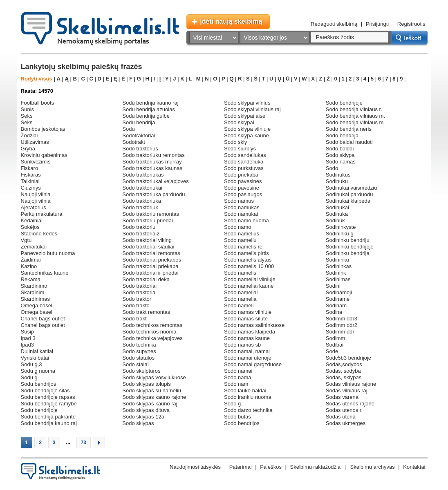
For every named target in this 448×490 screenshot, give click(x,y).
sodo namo (238, 227)
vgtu (26, 240)
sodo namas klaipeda (250, 332)
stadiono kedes (39, 234)
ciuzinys (31, 188)
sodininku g (340, 234)
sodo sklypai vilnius (247, 103)
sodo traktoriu (139, 227)
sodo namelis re (243, 247)
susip (28, 332)
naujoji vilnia (36, 194)
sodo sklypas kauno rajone (154, 397)
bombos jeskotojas (43, 129)
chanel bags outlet (43, 319)
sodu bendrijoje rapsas (48, 397)
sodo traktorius (140, 149)
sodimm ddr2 (342, 325)
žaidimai (31, 260)
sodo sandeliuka (244, 162)
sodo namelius (242, 234)
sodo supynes (139, 351)
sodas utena (341, 417)
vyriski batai (35, 358)
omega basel (37, 305)
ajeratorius (34, 207)
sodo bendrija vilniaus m (355, 122)
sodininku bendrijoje (350, 247)
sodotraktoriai (139, 135)
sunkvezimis (36, 162)
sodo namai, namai (247, 351)
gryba (28, 149)
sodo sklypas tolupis (147, 384)
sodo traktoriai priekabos (152, 260)
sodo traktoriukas (143, 175)
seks (27, 116)
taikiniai (30, 181)
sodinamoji (339, 292)
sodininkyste (341, 227)
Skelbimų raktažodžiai (316, 467)
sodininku (337, 260)
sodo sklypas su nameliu (152, 390)
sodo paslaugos (243, 194)
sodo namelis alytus (248, 260)
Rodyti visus (37, 79)
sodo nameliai (241, 292)
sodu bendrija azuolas (149, 109)
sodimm (336, 338)
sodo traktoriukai (142, 188)
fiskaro (30, 168)
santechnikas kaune (45, 273)
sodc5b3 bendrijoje (348, 358)
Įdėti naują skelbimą (231, 21)
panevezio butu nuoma (48, 253)
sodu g (29, 377)
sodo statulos (138, 358)
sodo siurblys (240, 149)
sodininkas (339, 266)
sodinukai (337, 207)
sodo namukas (242, 207)
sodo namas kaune (247, 338)
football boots (38, 103)
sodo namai (238, 371)
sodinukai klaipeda (348, 201)
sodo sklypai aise (245, 116)
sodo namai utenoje (248, 358)
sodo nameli (239, 305)
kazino (29, 266)
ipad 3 (28, 338)
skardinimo (34, 286)
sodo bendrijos (242, 423)
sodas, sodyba (343, 371)
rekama (31, 279)
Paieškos (271, 467)
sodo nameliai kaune (249, 286)
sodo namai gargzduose (253, 364)
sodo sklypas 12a (143, 417)
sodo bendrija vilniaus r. (354, 109)
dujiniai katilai (37, 351)
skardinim (33, 292)
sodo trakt (134, 319)
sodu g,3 (31, 364)
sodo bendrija (342, 135)
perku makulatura (42, 214)
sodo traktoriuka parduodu (153, 194)
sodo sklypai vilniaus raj (252, 109)
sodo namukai (241, 214)
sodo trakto (136, 305)
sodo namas (341, 162)
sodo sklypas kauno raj (150, 404)
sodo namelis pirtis (246, 253)
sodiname (338, 299)
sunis (28, 109)
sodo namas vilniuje (248, 312)
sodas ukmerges (346, 423)
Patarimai (241, 467)
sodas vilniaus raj (347, 390)
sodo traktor (137, 299)
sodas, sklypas (344, 377)
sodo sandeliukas (245, 155)
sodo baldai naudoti (349, 142)
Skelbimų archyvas (373, 467)
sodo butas (237, 417)
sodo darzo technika (248, 410)
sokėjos (30, 227)
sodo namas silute (246, 319)
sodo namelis (240, 273)
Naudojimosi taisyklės (195, 467)
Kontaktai (414, 467)
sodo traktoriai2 (141, 234)
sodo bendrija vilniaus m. (355, 116)
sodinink (336, 273)
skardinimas (36, 299)
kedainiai (32, 220)
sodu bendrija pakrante (48, 417)
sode (332, 351)
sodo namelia (240, 299)
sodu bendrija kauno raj (150, 103)
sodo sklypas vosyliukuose (154, 377)
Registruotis (411, 24)
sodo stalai (135, 364)
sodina (334, 312)
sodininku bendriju (348, 240)
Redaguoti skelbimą (334, 24)
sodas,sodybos (344, 364)
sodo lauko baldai (245, 390)
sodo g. (233, 404)
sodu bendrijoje (39, 410)
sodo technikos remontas (152, 325)
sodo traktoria (139, 292)
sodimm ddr (340, 332)
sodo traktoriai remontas (151, 253)
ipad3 (28, 345)
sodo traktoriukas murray (152, 162)
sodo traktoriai (139, 286)
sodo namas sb (242, 345)
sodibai (335, 345)
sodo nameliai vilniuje (250, 279)
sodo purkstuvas (244, 168)
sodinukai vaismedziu (352, 188)
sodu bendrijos (39, 384)
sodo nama (238, 377)
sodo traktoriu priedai (148, 220)
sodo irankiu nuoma (248, 397)
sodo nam (236, 384)
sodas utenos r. (344, 410)
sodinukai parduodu (349, 194)
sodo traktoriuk (140, 207)
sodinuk (335, 220)
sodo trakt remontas (146, 312)
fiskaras (31, 175)
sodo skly (235, 142)
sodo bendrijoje (344, 103)
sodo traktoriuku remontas (153, 155)
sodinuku (337, 181)
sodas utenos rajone (350, 404)
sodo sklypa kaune (246, 135)
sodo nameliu (240, 240)
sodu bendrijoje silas (45, 390)
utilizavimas (35, 142)
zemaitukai (34, 247)
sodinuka (337, 214)
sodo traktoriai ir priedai (150, 273)
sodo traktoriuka (142, 201)
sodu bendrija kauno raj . (50, 423)
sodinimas (338, 279)
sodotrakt (134, 142)
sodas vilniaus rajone (351, 384)
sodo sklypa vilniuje (247, 129)
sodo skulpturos (141, 371)
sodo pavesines (243, 181)
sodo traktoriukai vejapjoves (156, 181)
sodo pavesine (242, 188)
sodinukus (338, 175)
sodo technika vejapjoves (152, 338)
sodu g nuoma (38, 371)
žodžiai (29, 135)
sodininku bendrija (348, 253)
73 (84, 443)
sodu (128, 129)
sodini (333, 286)
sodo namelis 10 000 (249, 266)
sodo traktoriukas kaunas (152, 168)
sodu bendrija (139, 122)
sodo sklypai (239, 122)
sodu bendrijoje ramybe (49, 404)
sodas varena (342, 397)
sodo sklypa (340, 155)
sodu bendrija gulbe (146, 116)
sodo (332, 168)
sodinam (336, 305)
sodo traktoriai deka (146, 279)
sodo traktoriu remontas (151, 214)
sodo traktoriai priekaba (150, 266)
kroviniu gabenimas (44, 155)
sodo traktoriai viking (147, 240)
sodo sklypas (138, 423)
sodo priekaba (241, 175)
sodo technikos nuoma (149, 332)
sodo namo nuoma (246, 220)
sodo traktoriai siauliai (148, 247)
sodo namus (239, 201)
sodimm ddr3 (342, 319)
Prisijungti (377, 24)
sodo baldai (340, 149)
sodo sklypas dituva (146, 410)
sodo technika (139, 345)
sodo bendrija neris (349, 129)
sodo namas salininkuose (254, 325)
